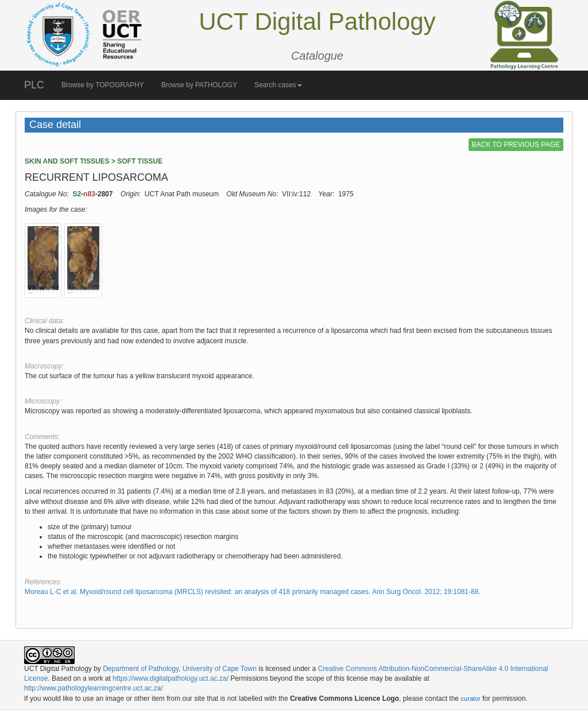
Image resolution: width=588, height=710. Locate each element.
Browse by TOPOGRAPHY (103, 85)
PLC (34, 85)
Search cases (278, 85)
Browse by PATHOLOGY (199, 85)
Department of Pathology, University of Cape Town (180, 669)
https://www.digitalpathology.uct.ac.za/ (171, 678)
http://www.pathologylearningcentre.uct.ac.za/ (93, 688)
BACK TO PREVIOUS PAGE (516, 145)
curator (470, 699)
